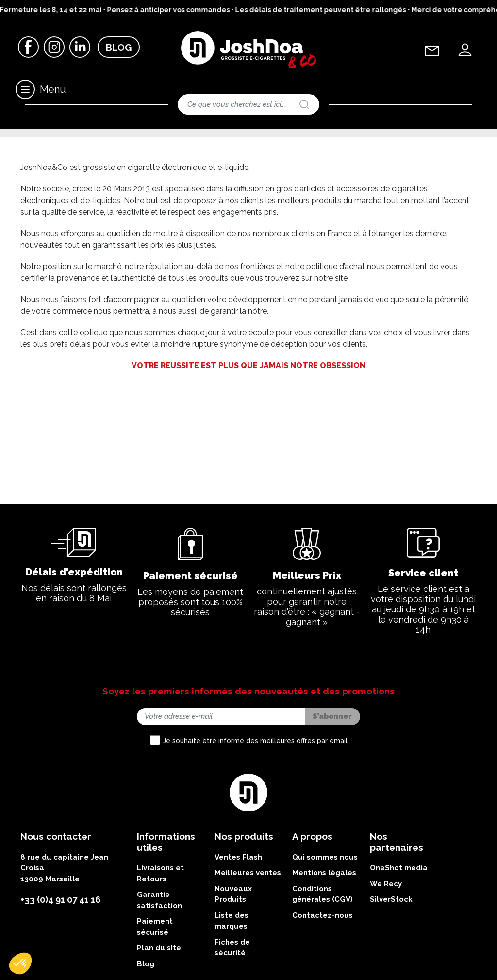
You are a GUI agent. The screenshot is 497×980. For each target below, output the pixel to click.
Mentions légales (324, 937)
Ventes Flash (238, 921)
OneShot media (399, 932)
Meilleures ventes (248, 937)
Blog (119, 48)
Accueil (29, 143)
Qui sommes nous (325, 921)
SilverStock (391, 964)
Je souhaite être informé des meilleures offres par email (255, 805)
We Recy (386, 948)
